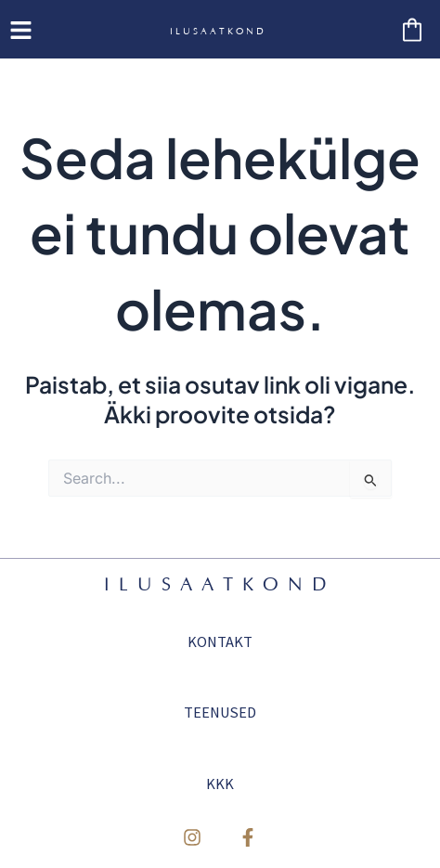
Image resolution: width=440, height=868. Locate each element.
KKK (220, 784)
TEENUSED (220, 712)
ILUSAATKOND (218, 32)
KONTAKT (220, 641)
